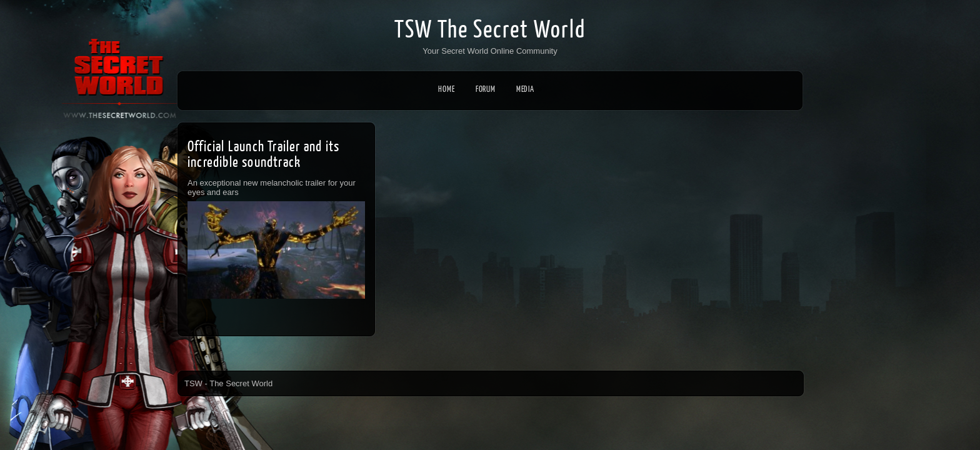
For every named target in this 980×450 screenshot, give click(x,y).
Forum (486, 89)
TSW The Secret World (490, 30)
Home (446, 89)
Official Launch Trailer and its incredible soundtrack (263, 154)
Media (529, 89)
